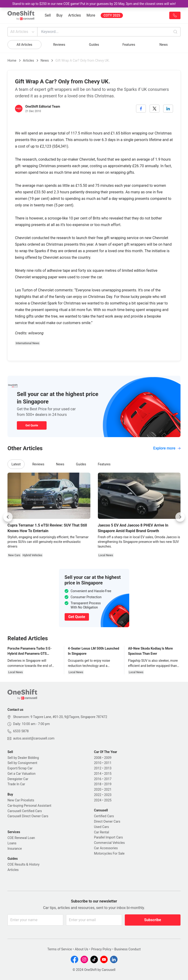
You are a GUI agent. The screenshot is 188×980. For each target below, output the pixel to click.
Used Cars (102, 827)
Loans (12, 843)
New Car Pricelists (21, 800)
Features (129, 45)
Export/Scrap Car (20, 768)
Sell (48, 15)
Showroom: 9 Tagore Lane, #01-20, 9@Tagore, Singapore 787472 (60, 717)
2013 (108, 768)
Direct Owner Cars (107, 821)
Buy (59, 15)
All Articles (23, 32)
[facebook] (141, 109)
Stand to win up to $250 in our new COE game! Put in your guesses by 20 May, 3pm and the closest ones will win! (94, 4)
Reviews (59, 45)
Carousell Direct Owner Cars (28, 816)
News (164, 45)
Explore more (167, 448)
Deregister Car (18, 779)
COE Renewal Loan (21, 838)
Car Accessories (106, 848)
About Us (82, 949)
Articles (74, 15)
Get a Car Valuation (22, 774)
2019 (108, 784)
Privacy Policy (101, 949)
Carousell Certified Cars (25, 811)
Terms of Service (60, 949)
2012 (98, 768)
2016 (98, 779)
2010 (98, 763)
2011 (108, 763)
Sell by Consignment (22, 763)
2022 (98, 795)
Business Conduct (127, 949)
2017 (108, 779)
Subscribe (153, 920)
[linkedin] (168, 109)
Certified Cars (104, 816)
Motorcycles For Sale (109, 853)
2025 (108, 800)
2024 (98, 800)
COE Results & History (24, 864)
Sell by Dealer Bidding (23, 758)
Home (12, 60)
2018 (98, 784)
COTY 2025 (112, 15)
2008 (98, 758)
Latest (16, 464)
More (91, 15)
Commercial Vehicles (109, 843)
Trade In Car (16, 784)
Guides (94, 45)
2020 (98, 789)
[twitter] (155, 109)
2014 (98, 774)
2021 (108, 789)
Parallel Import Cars (109, 837)
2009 (108, 758)
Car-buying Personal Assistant (29, 806)
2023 (108, 795)
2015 (108, 774)
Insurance (15, 849)
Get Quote (32, 425)
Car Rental (102, 832)
